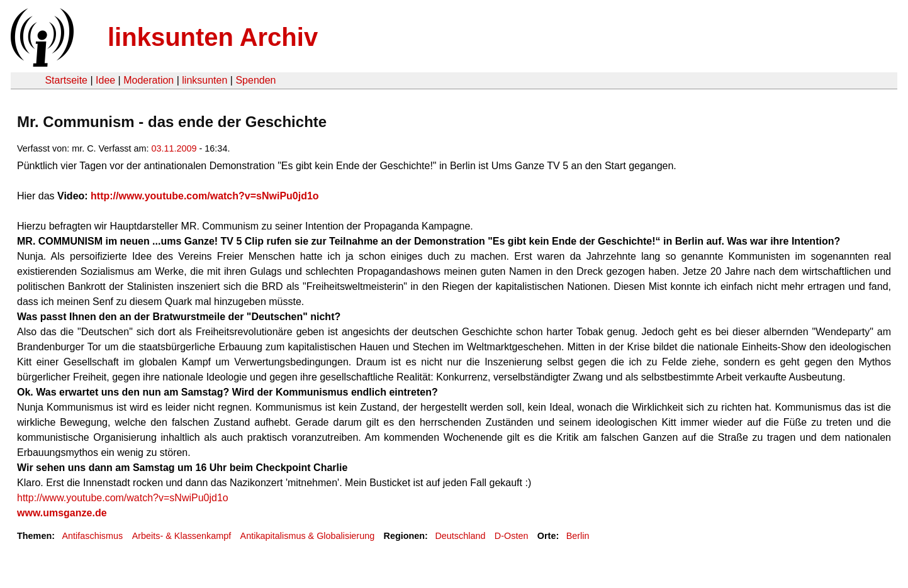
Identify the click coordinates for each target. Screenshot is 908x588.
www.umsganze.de (62, 513)
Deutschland (460, 536)
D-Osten (512, 536)
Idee (105, 80)
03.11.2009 (174, 148)
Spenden (255, 80)
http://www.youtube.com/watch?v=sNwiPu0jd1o (205, 196)
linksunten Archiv (213, 37)
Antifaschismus (92, 536)
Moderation (149, 80)
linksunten (205, 80)
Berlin (578, 536)
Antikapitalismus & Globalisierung (308, 536)
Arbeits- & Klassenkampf (182, 536)
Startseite (66, 80)
